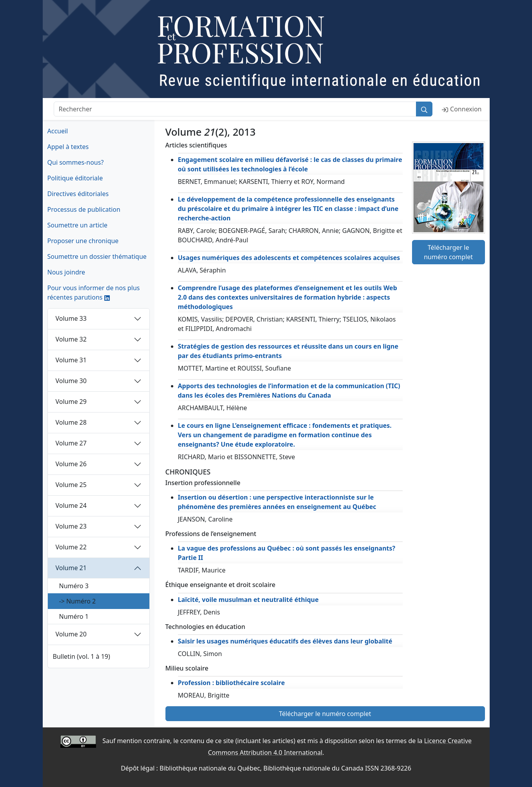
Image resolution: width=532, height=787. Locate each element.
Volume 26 (71, 464)
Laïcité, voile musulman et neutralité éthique (248, 600)
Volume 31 (71, 360)
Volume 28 (71, 422)
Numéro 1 (74, 616)
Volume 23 (71, 526)
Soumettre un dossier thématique (97, 256)
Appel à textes (68, 147)
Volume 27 (71, 443)
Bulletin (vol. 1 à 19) (82, 656)
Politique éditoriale (75, 178)
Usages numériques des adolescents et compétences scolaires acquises (289, 258)
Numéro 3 (74, 586)
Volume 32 (71, 339)
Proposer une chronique (83, 241)
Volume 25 (71, 485)
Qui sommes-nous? (76, 162)
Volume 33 (71, 318)
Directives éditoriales (78, 194)
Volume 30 (71, 381)
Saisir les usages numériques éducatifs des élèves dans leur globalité (285, 641)
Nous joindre (66, 272)
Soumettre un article (78, 225)
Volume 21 (71, 568)
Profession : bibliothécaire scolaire (232, 683)
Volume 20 (71, 634)
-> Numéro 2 (78, 601)
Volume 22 (71, 547)
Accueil (58, 131)
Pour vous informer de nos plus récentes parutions (94, 293)
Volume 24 (71, 505)
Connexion (462, 109)
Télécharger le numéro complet (448, 252)
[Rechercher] (235, 109)
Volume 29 (71, 402)
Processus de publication (84, 209)
